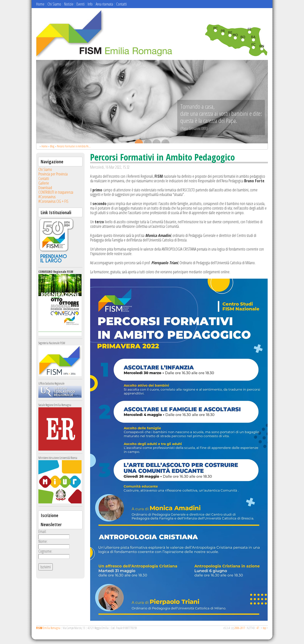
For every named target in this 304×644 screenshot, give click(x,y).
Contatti (121, 4)
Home (40, 4)
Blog (52, 146)
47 (258, 628)
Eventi (81, 4)
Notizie (69, 4)
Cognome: (45, 551)
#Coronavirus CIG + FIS (53, 201)
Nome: (43, 541)
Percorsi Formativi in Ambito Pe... (74, 146)
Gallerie (44, 183)
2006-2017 (240, 628)
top (264, 628)
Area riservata (104, 4)
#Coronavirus (47, 197)
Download (45, 188)
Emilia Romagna (48, 628)
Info (90, 4)
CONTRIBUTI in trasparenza (56, 192)
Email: (42, 531)
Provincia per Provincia (53, 174)
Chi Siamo (54, 4)
